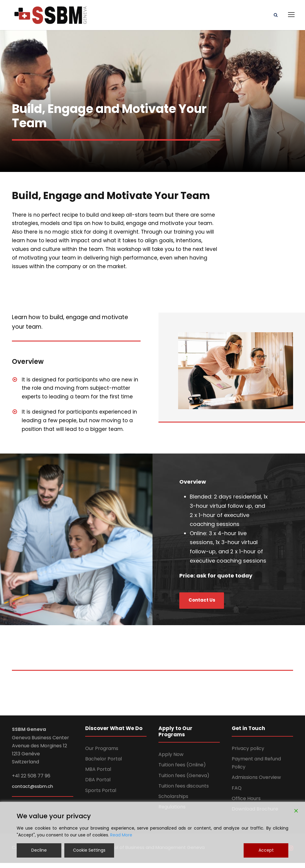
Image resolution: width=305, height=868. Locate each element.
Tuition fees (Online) (182, 770)
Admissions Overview (256, 782)
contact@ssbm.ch (32, 791)
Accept (266, 850)
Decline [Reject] (39, 850)
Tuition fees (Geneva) (184, 780)
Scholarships (173, 801)
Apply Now (171, 759)
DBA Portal (98, 785)
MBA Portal (98, 774)
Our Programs (102, 753)
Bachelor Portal (104, 764)
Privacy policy (248, 753)
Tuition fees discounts (184, 791)
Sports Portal (101, 795)
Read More (121, 835)
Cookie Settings (89, 850)
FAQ (237, 793)
